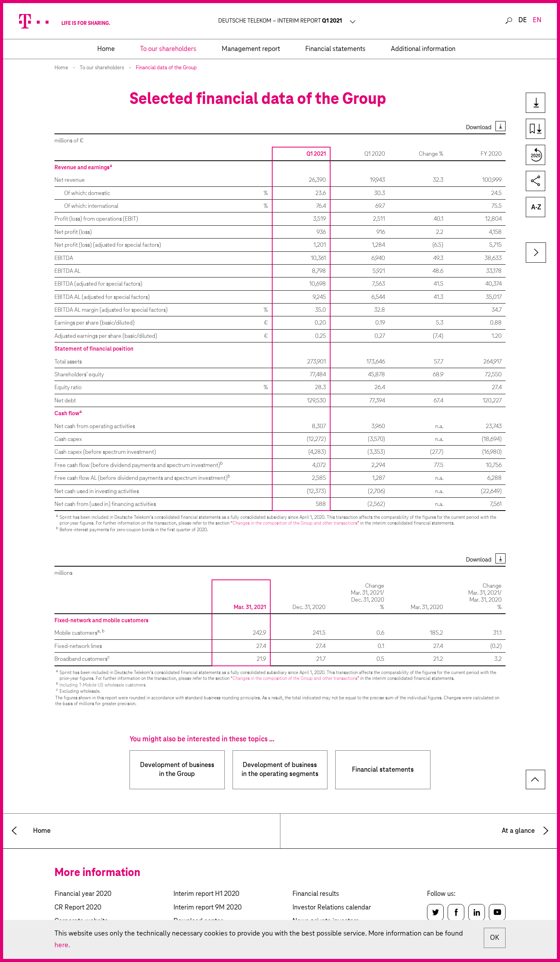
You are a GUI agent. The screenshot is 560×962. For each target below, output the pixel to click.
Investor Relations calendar (332, 908)
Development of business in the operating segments (280, 770)
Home (61, 68)
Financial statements (383, 770)
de (523, 20)
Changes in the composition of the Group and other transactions (295, 523)
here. (62, 945)
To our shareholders (102, 68)
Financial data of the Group (166, 68)
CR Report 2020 (78, 908)
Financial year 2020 (83, 894)
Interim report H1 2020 (206, 894)
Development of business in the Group (177, 770)
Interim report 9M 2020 (208, 908)
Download (479, 127)
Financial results (316, 894)
